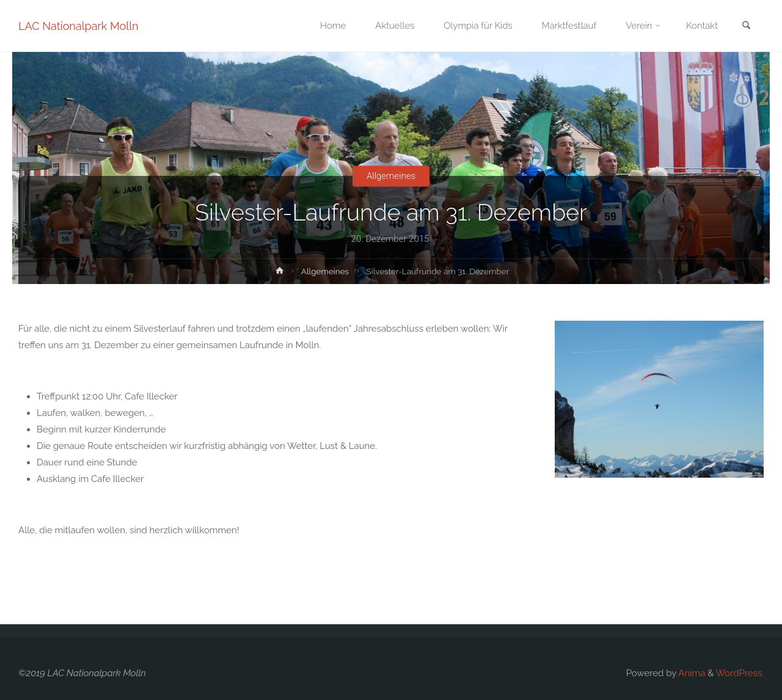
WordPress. (740, 673)
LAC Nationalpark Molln (79, 26)
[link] (746, 27)
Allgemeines (391, 176)
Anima (691, 673)
